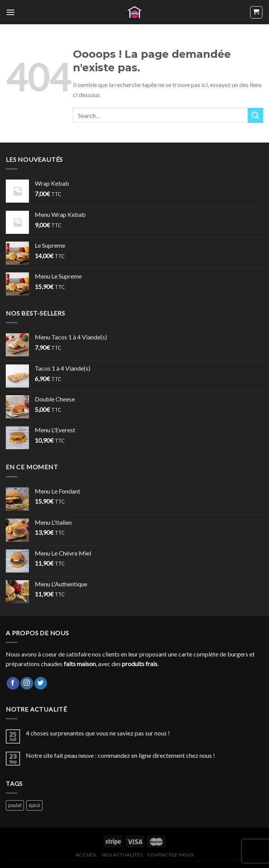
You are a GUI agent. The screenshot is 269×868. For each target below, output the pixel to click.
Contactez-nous (171, 855)
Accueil (86, 855)
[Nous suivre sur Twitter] (41, 683)
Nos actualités (122, 855)
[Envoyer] (255, 115)
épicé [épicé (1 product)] (34, 805)
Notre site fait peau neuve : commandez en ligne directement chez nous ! (120, 755)
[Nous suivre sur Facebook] (13, 683)
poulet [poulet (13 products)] (15, 805)
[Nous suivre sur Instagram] (27, 683)
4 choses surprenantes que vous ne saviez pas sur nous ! (98, 733)
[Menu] (10, 12)
